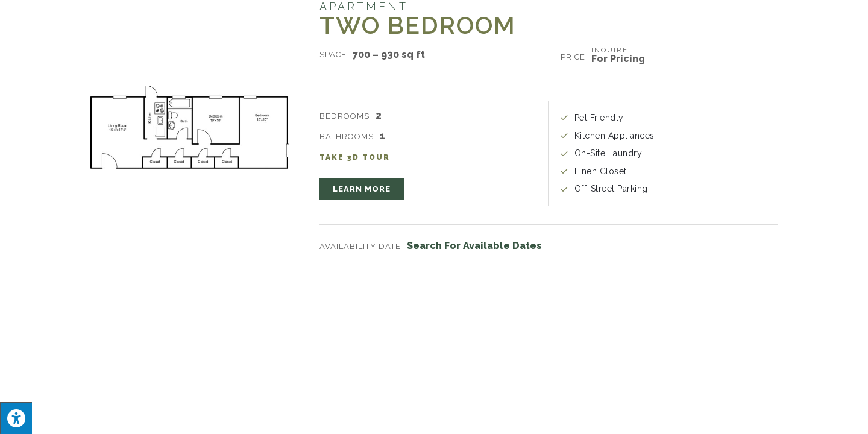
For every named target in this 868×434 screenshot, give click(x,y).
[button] (362, 189)
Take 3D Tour (355, 157)
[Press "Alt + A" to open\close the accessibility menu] (16, 418)
